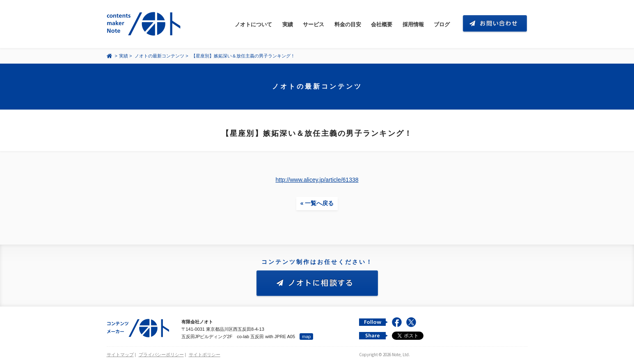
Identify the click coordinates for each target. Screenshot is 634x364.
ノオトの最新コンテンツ (159, 56)
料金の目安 (348, 24)
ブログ (442, 24)
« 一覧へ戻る (317, 203)
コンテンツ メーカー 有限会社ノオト (145, 24)
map (306, 337)
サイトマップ (120, 355)
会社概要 (382, 24)
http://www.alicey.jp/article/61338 (317, 180)
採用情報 (413, 24)
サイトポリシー (205, 355)
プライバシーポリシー (161, 355)
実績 (288, 24)
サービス (314, 24)
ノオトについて (253, 24)
